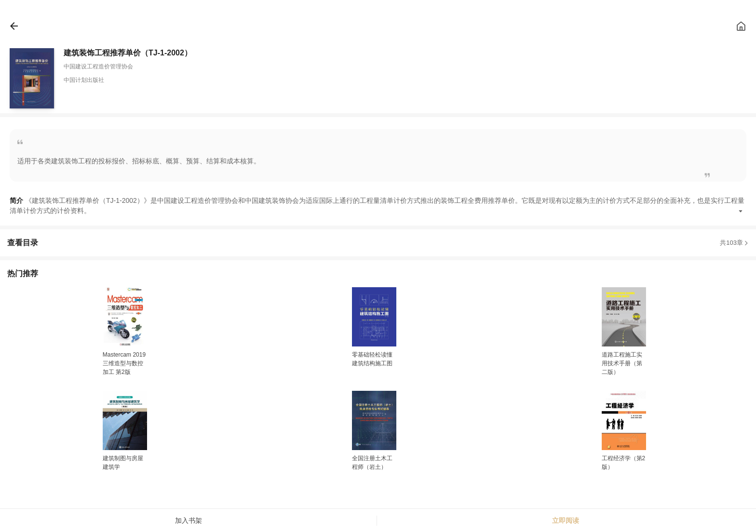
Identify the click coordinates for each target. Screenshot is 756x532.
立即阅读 (566, 520)
